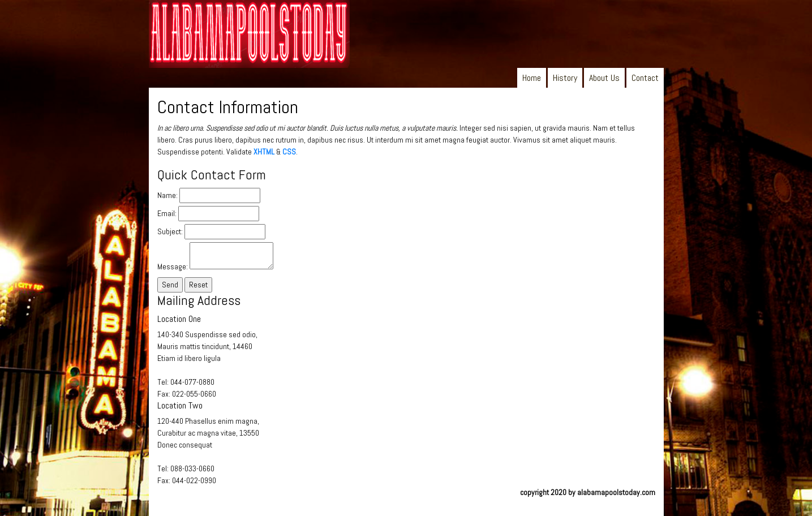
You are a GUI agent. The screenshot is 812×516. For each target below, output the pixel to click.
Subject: (170, 231)
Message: (173, 266)
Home (532, 78)
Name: (167, 195)
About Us (604, 78)
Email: (167, 213)
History (565, 78)
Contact (645, 78)
